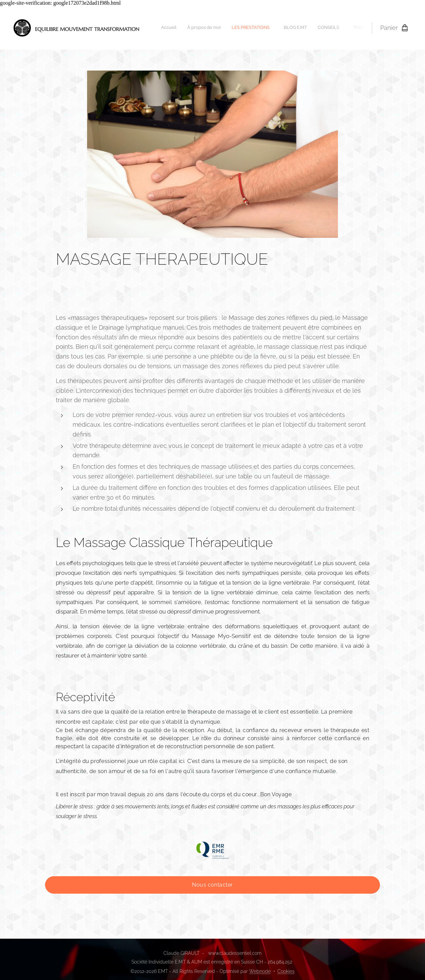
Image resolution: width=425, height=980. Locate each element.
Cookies (286, 971)
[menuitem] (230, 28)
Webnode (260, 971)
